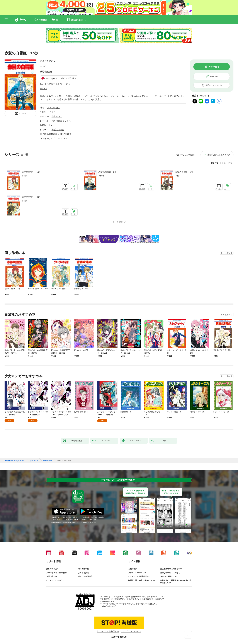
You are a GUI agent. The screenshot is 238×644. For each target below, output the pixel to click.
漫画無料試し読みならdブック (15, 461)
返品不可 (44, 89)
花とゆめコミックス (61, 121)
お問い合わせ (52, 576)
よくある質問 (83, 573)
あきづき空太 (46, 61)
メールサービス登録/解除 (56, 573)
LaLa (52, 125)
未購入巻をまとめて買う (219, 155)
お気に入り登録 (187, 155)
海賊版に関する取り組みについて (142, 580)
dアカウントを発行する (108, 631)
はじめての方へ (53, 569)
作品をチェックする (214, 85)
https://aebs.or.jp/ (109, 606)
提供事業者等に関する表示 (171, 569)
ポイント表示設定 (85, 576)
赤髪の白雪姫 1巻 (31, 172)
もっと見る (225, 253)
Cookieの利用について (169, 576)
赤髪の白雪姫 (58, 130)
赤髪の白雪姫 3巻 (184, 172)
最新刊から (227, 163)
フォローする (55, 61)
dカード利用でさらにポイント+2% (54, 84)
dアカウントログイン (55, 580)
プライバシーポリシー (137, 573)
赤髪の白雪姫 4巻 (31, 197)
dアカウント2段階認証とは (139, 576)
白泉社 (53, 112)
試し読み (22, 114)
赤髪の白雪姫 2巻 (107, 172)
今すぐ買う (214, 67)
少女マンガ (57, 116)
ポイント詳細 (67, 78)
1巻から (215, 163)
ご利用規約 (133, 569)
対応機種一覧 (83, 569)
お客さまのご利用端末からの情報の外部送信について (175, 582)
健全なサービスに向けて (170, 573)
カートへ (214, 76)
